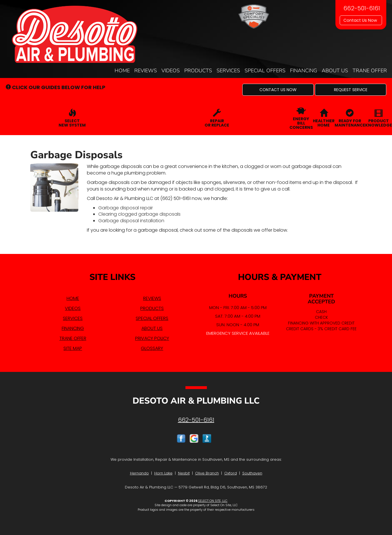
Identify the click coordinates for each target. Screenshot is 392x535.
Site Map (73, 348)
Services (228, 71)
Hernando (139, 473)
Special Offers (265, 71)
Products (198, 71)
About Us (335, 71)
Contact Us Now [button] (361, 20)
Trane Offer (370, 71)
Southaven (252, 473)
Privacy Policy (152, 338)
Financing (304, 71)
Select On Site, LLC (213, 501)
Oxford (231, 473)
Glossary (152, 348)
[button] (278, 90)
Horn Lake (163, 473)
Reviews (146, 71)
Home (122, 71)
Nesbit (184, 473)
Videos (171, 71)
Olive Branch (207, 473)
